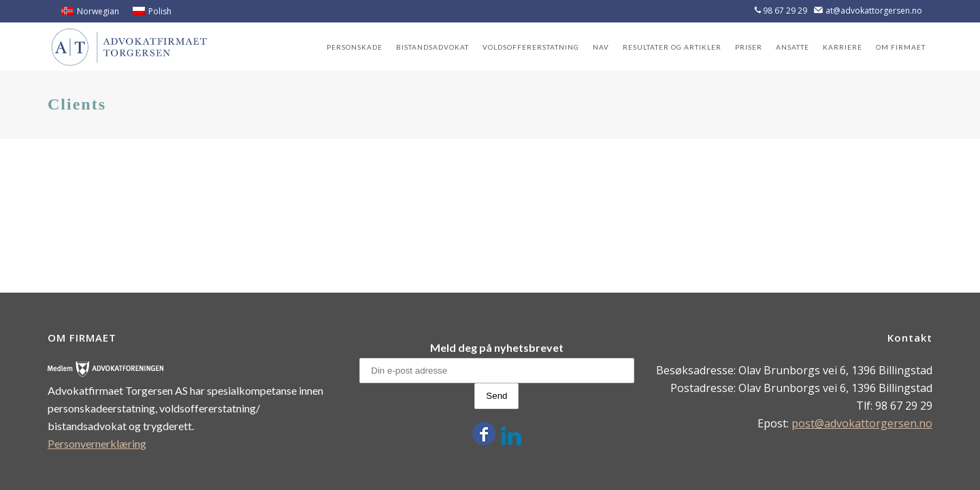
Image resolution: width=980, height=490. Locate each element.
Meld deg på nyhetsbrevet (497, 347)
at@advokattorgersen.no (874, 11)
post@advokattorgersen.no (862, 423)
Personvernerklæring (97, 443)
